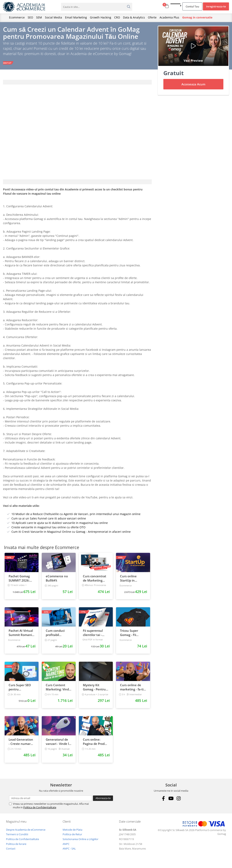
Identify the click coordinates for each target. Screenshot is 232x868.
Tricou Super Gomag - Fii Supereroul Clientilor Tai (129, 635)
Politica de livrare (16, 846)
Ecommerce (17, 17)
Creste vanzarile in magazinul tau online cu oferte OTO (48, 530)
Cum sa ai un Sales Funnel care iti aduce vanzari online (49, 521)
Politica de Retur (72, 837)
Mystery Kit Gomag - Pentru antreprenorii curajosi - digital (94, 690)
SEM (39, 17)
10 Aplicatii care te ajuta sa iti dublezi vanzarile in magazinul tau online (60, 525)
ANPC (66, 846)
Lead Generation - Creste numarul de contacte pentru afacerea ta (21, 744)
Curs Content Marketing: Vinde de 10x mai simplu (58, 690)
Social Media (53, 17)
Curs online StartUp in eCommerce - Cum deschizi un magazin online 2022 (132, 581)
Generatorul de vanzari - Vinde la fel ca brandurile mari (58, 744)
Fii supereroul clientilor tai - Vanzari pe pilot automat (94, 635)
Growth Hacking (101, 17)
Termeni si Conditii (17, 837)
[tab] (77, 85)
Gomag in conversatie (197, 17)
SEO (30, 17)
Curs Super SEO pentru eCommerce (20, 690)
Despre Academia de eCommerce (26, 832)
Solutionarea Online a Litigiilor (80, 841)
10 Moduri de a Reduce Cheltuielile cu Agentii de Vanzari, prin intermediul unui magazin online (76, 516)
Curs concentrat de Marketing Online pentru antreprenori (95, 581)
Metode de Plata (72, 832)
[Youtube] (171, 801)
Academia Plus (169, 17)
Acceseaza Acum (193, 87)
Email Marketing (76, 17)
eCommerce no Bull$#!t (57, 581)
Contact (11, 851)
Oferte (152, 17)
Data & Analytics (134, 17)
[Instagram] (179, 801)
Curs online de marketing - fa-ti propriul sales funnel (132, 690)
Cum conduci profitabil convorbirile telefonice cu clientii (55, 635)
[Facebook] (163, 801)
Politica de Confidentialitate (40, 810)
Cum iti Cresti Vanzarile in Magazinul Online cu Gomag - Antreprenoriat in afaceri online (71, 534)
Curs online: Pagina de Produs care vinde (95, 744)
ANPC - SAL (69, 851)
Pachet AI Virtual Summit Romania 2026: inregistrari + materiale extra (21, 635)
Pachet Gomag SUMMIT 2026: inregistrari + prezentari (19, 581)
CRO (117, 17)
